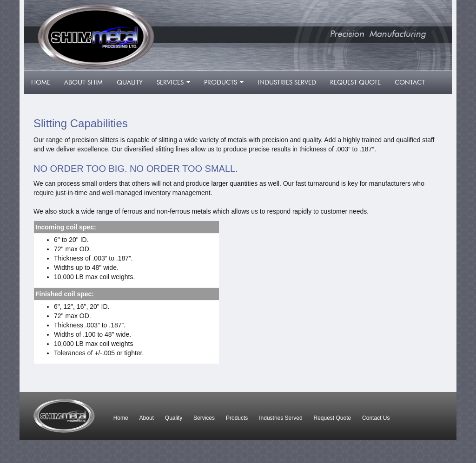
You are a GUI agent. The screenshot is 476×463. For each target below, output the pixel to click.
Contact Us (376, 418)
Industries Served (281, 418)
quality (130, 82)
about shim (83, 82)
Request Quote (333, 418)
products (226, 85)
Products (237, 418)
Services (204, 418)
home (41, 82)
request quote (355, 82)
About (147, 418)
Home (121, 418)
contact (410, 82)
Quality (174, 418)
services (175, 85)
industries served (287, 82)
